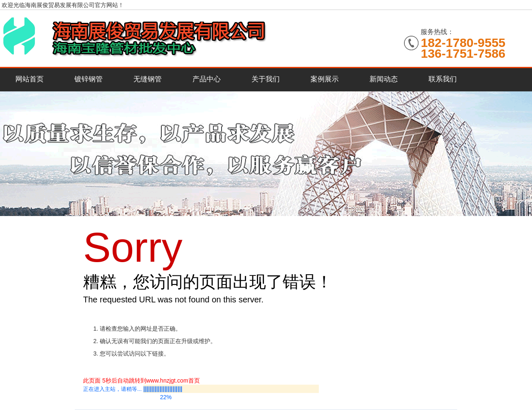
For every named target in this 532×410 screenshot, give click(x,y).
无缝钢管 (148, 79)
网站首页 (30, 79)
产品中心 (207, 79)
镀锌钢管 (89, 79)
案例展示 (325, 79)
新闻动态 (384, 79)
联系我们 (443, 79)
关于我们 (266, 79)
